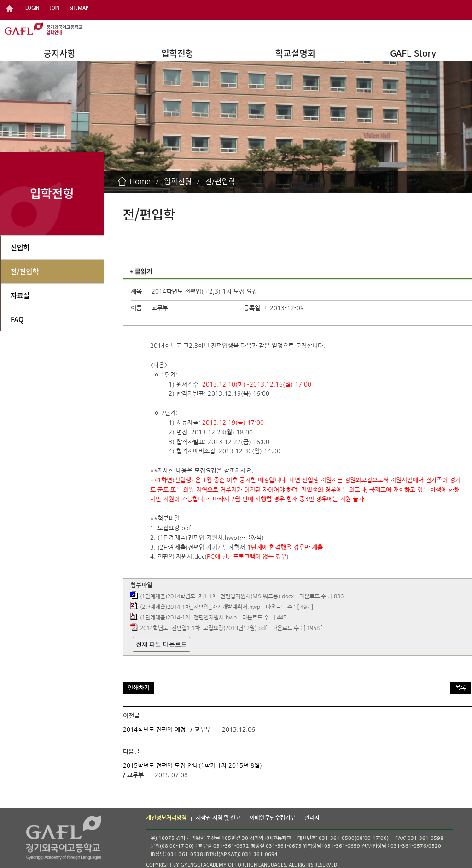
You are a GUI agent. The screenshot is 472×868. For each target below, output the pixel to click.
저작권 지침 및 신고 (218, 818)
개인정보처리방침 (166, 818)
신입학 (20, 247)
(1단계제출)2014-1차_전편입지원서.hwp (188, 618)
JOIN (55, 8)
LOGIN (32, 8)
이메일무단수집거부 (272, 818)
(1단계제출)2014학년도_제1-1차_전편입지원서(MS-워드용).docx (217, 596)
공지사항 (59, 53)
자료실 (20, 295)
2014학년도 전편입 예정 (154, 730)
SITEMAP (79, 8)
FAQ (17, 319)
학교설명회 (295, 53)
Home (140, 181)
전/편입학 (220, 181)
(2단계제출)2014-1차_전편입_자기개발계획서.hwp (200, 608)
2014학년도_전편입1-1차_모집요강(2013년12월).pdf (203, 629)
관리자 (312, 818)
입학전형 (177, 53)
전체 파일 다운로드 (161, 644)
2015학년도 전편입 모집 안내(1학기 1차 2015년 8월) (192, 766)
